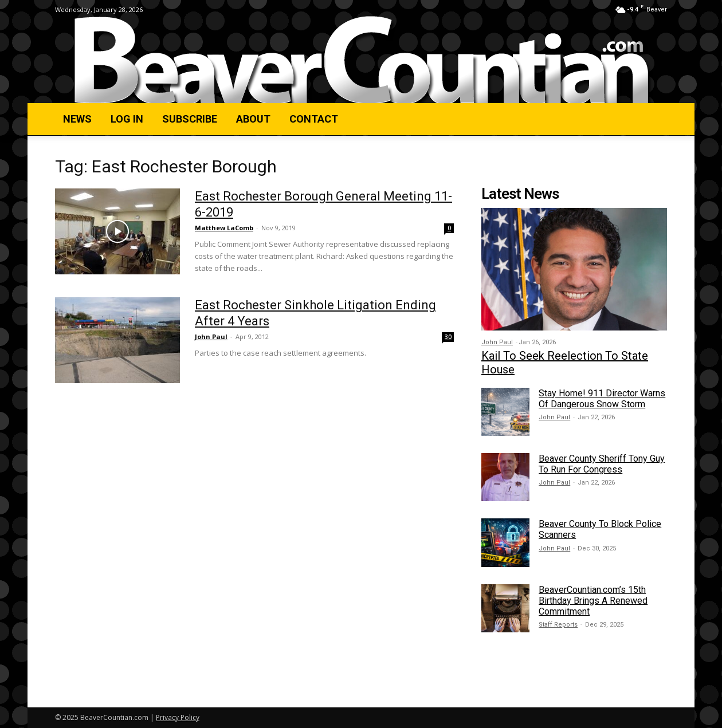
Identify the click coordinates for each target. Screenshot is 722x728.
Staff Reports (558, 625)
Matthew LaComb (224, 228)
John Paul (211, 337)
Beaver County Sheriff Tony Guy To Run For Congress (602, 464)
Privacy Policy (178, 717)
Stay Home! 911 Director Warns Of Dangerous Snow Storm (602, 399)
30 (448, 337)
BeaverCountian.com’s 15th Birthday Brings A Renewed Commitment (593, 601)
